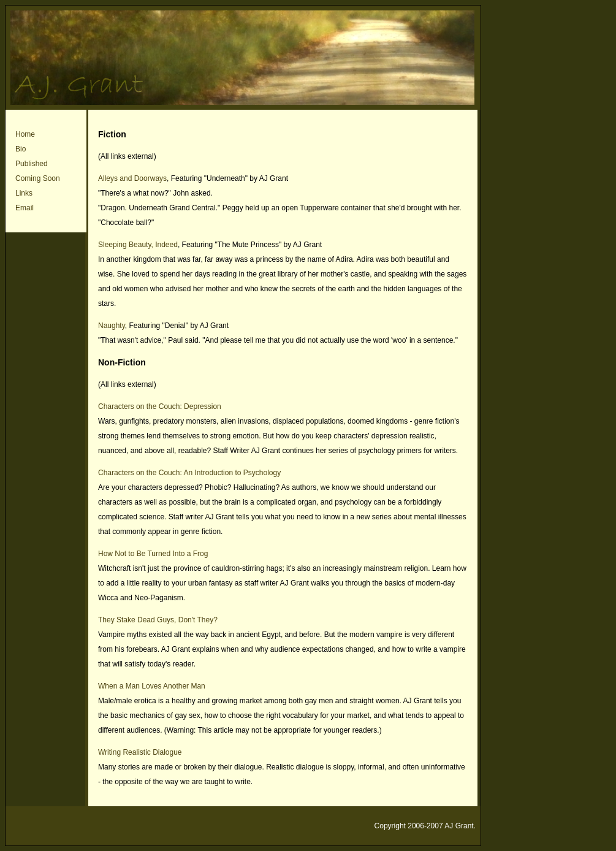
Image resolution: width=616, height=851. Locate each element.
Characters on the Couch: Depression (160, 406)
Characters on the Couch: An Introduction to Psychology (189, 473)
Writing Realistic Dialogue (140, 752)
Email (25, 208)
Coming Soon (38, 178)
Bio (21, 149)
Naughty (112, 326)
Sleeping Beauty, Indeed (138, 245)
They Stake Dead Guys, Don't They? (158, 620)
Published (32, 164)
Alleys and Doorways (132, 178)
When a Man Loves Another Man (152, 686)
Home (25, 134)
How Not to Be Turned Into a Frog (153, 554)
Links (24, 193)
